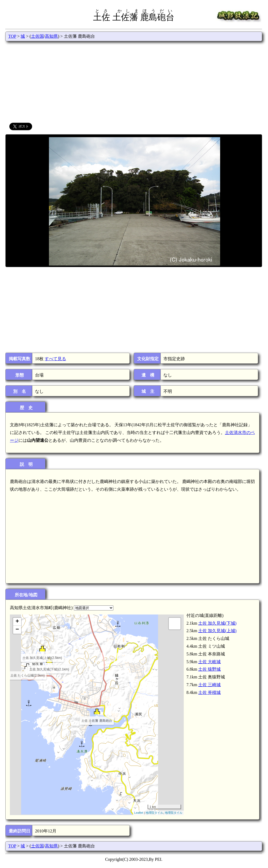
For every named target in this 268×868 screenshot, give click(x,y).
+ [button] (17, 622)
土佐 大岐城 (209, 662)
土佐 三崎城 (209, 685)
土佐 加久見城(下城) (217, 623)
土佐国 (37, 36)
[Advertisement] (134, 81)
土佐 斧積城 (209, 692)
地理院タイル (154, 813)
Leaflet (139, 813)
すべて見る (55, 359)
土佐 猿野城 (209, 669)
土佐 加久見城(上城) (217, 631)
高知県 (51, 36)
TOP (12, 36)
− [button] (17, 630)
